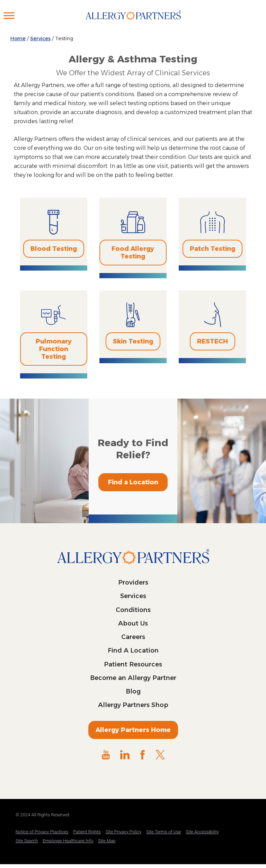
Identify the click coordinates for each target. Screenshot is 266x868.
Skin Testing (133, 341)
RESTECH (212, 341)
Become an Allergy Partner (133, 678)
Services (133, 596)
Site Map (107, 841)
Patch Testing (212, 249)
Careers (133, 637)
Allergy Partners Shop (133, 705)
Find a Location (133, 482)
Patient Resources (133, 664)
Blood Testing (54, 249)
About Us (133, 623)
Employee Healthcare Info (68, 841)
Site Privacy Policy (123, 832)
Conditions (133, 610)
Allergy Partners (133, 23)
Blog (133, 691)
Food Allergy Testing (133, 253)
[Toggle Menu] (9, 15)
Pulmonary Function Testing (54, 349)
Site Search (27, 841)
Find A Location (133, 650)
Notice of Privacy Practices (42, 832)
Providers (133, 582)
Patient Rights (87, 832)
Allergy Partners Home (133, 730)
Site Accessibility (202, 832)
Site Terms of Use (164, 832)
